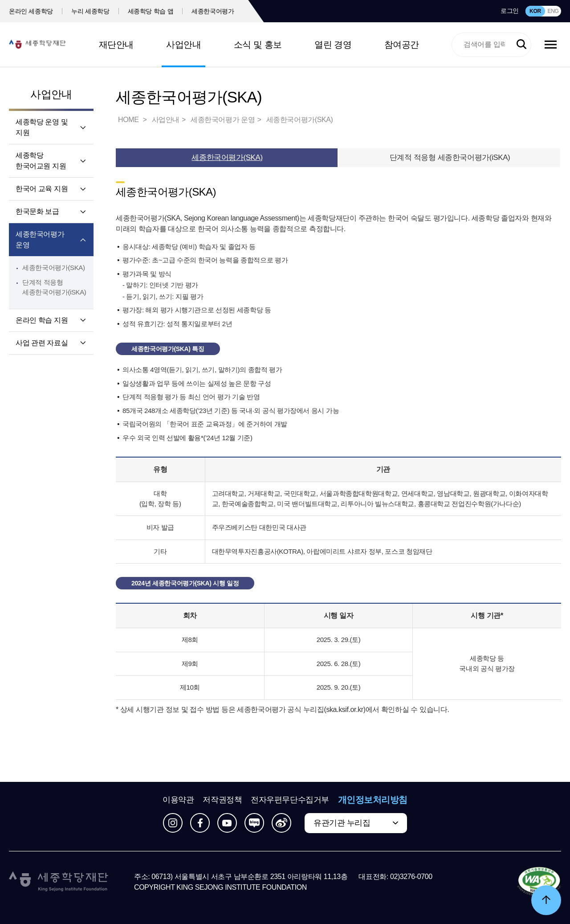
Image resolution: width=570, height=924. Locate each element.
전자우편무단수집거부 (290, 800)
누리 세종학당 (90, 11)
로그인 (510, 11)
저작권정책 (222, 800)
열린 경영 (333, 45)
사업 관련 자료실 (42, 343)
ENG (553, 11)
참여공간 (402, 45)
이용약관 (178, 800)
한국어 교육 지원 (42, 189)
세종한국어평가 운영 (40, 239)
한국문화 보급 (37, 211)
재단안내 (116, 45)
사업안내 (183, 45)
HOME (129, 120)
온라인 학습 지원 (42, 320)
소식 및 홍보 (258, 45)
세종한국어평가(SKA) (54, 268)
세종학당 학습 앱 (151, 11)
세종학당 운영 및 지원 (42, 127)
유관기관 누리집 (342, 823)
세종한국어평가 (213, 11)
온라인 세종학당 (31, 11)
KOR (535, 11)
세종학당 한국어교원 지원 (41, 161)
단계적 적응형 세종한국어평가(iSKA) (450, 157)
